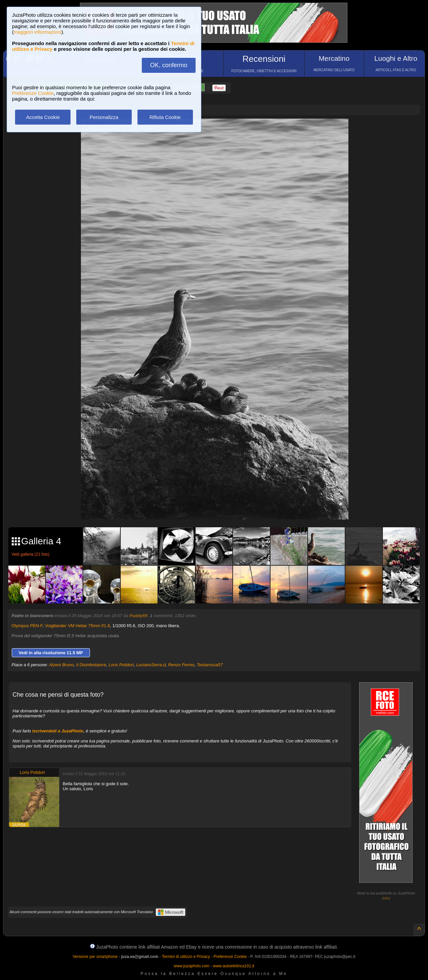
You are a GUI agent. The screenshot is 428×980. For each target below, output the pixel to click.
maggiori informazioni (38, 32)
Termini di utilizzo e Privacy (186, 957)
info (386, 898)
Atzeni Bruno (61, 665)
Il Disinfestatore (91, 665)
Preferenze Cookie (33, 93)
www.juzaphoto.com (192, 966)
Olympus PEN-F (27, 626)
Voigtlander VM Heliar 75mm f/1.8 (77, 626)
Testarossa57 (210, 665)
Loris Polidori (121, 665)
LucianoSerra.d (151, 665)
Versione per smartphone (95, 957)
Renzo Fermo (181, 665)
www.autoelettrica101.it (234, 966)
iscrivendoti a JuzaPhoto (58, 731)
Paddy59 (138, 616)
